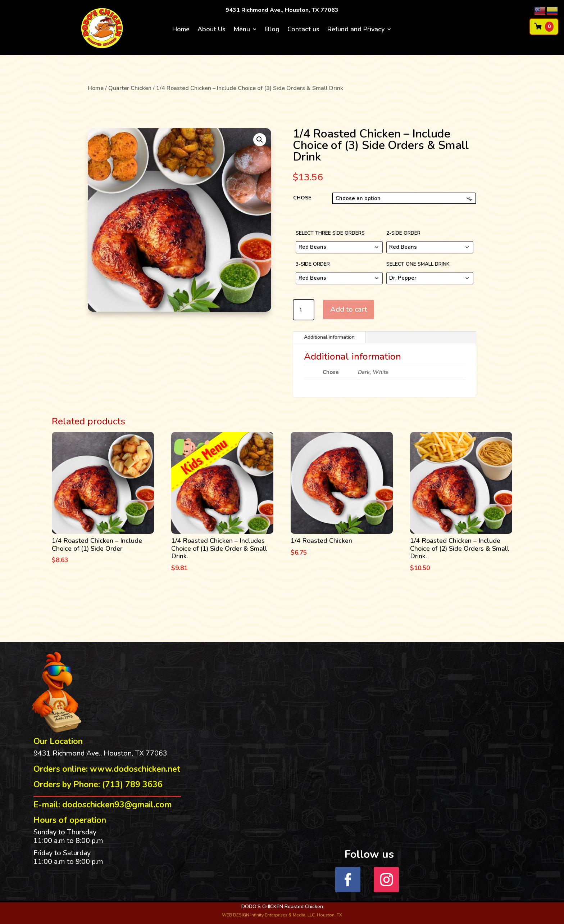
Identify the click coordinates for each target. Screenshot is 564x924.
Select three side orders (330, 233)
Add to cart (349, 309)
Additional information (329, 337)
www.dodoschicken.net (135, 769)
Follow (414, 879)
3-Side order (313, 264)
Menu (242, 30)
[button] (260, 140)
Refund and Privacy (356, 30)
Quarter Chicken (130, 88)
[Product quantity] (304, 310)
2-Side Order (403, 233)
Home (181, 30)
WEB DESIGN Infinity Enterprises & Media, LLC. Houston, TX (282, 915)
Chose (302, 198)
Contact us (303, 30)
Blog (272, 30)
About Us (211, 30)
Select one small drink (418, 264)
